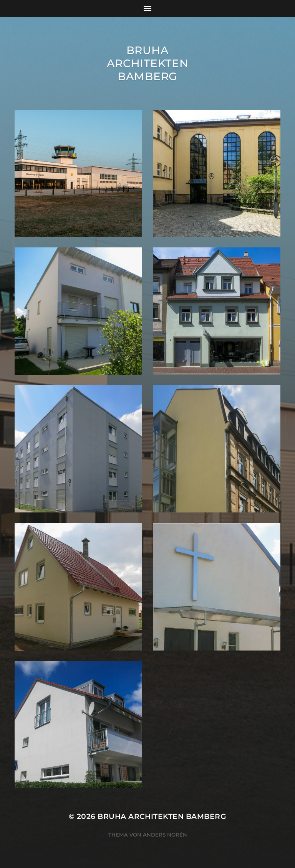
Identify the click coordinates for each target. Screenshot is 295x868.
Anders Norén (165, 835)
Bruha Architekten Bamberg (148, 63)
